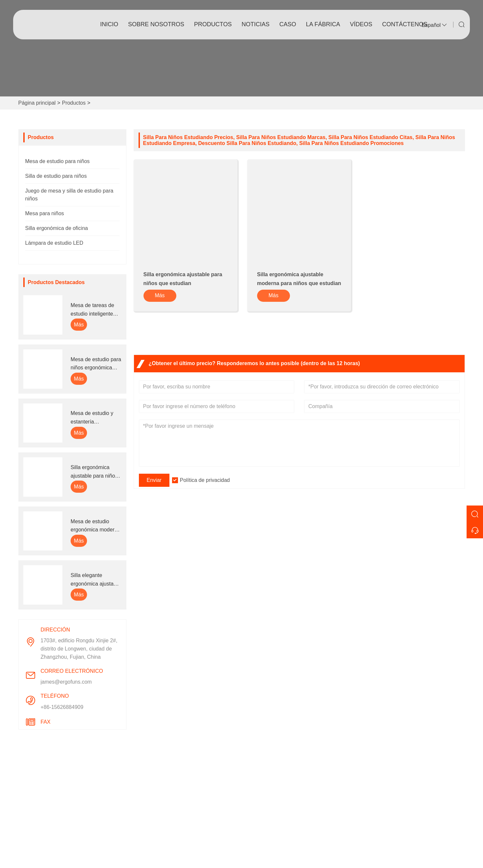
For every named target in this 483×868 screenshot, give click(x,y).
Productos (213, 24)
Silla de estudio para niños (56, 176)
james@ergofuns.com (66, 682)
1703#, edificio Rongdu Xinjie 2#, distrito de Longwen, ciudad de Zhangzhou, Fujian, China (79, 649)
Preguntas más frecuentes (278, 834)
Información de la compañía (279, 781)
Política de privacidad (205, 480)
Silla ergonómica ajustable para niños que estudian (94, 472)
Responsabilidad (266, 823)
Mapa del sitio (154, 823)
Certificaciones (155, 813)
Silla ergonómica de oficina (57, 228)
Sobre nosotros (156, 24)
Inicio (109, 24)
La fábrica (323, 24)
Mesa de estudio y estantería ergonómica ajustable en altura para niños (96, 418)
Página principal (37, 103)
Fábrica (256, 802)
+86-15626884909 (62, 707)
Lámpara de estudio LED (54, 243)
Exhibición (259, 813)
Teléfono (389, 821)
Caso (288, 24)
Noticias (147, 802)
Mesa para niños (45, 213)
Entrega (147, 781)
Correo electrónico (411, 801)
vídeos (361, 24)
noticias (256, 24)
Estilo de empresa (268, 792)
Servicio (147, 792)
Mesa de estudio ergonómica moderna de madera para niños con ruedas (95, 526)
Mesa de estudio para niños (58, 161)
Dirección (390, 764)
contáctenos (405, 24)
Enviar (154, 480)
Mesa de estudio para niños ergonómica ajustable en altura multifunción (96, 364)
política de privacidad (162, 834)
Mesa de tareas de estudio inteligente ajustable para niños (94, 310)
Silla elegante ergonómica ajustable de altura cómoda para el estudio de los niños (96, 580)
